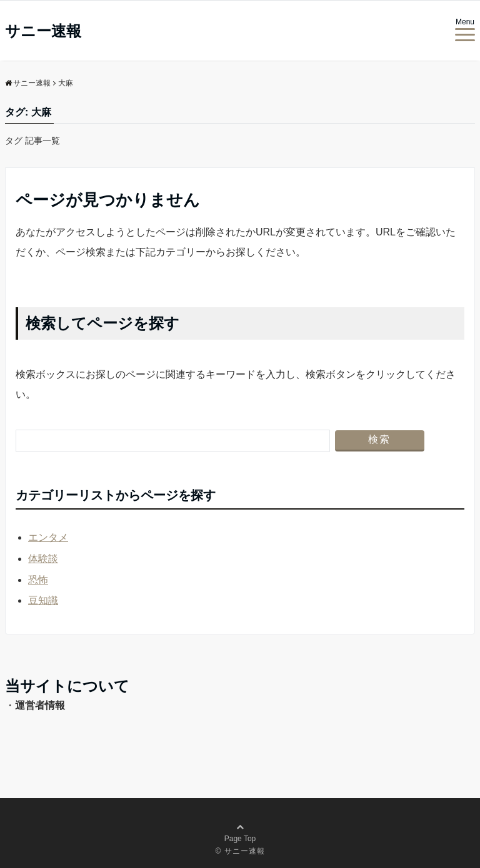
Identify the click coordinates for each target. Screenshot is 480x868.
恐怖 (38, 580)
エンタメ (48, 537)
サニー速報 (43, 31)
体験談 (43, 559)
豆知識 (43, 600)
